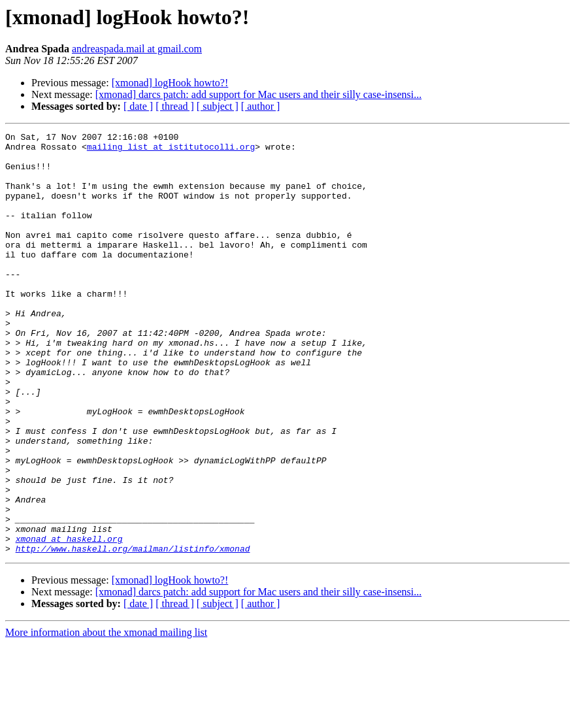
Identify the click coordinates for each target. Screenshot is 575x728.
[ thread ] (175, 106)
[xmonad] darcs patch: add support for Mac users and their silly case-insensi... (258, 94)
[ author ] (261, 106)
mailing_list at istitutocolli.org (171, 150)
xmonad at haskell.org (69, 621)
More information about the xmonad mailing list (106, 717)
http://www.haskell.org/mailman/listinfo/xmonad (133, 633)
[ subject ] (218, 106)
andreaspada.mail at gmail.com (137, 49)
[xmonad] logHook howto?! (170, 83)
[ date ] (138, 106)
